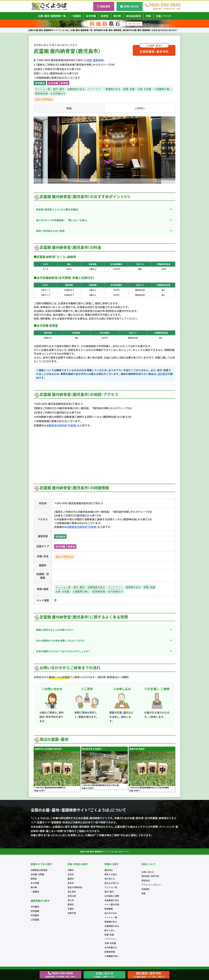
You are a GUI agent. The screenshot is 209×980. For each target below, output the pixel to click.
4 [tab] (102, 181)
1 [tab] (89, 181)
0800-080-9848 (165, 6)
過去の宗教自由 (44, 99)
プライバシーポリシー (152, 885)
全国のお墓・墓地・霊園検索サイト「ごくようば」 (49, 30)
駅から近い (110, 930)
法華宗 (71, 870)
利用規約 (146, 889)
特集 (149, 16)
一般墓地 (76, 16)
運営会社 (146, 880)
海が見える (110, 879)
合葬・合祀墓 (144, 89)
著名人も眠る (111, 874)
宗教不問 (72, 913)
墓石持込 (109, 870)
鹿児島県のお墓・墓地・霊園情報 (108, 30)
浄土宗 (71, 900)
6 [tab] (111, 181)
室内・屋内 (59, 89)
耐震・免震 (129, 89)
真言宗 (71, 883)
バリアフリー (95, 89)
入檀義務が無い (163, 89)
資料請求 (163, 374)
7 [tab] (116, 181)
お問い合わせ (131, 6)
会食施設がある (112, 900)
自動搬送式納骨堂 (39, 870)
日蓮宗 (71, 909)
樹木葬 (117, 16)
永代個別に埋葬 (112, 896)
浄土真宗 (72, 892)
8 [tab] (120, 181)
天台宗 (71, 874)
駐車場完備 (41, 93)
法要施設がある (76, 89)
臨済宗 (71, 879)
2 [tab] (93, 181)
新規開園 (109, 909)
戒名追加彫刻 (134, 16)
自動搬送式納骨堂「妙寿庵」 (62, 425)
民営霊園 (35, 911)
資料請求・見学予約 (154, 49)
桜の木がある (111, 913)
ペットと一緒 (111, 917)
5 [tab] (107, 181)
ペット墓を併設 (112, 904)
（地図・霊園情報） (95, 60)
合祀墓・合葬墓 (37, 874)
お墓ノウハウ (164, 16)
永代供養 (91, 16)
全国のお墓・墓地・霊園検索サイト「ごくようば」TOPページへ (104, 852)
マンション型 (43, 89)
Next (173, 150)
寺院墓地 (40, 83)
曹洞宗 (71, 904)
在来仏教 (72, 896)
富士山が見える (112, 883)
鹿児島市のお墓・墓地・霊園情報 (136, 30)
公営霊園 (35, 920)
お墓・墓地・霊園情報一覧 (52, 16)
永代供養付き (58, 93)
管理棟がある (113, 89)
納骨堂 (105, 16)
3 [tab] (98, 181)
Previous (36, 150)
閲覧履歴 (105, 6)
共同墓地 (35, 907)
